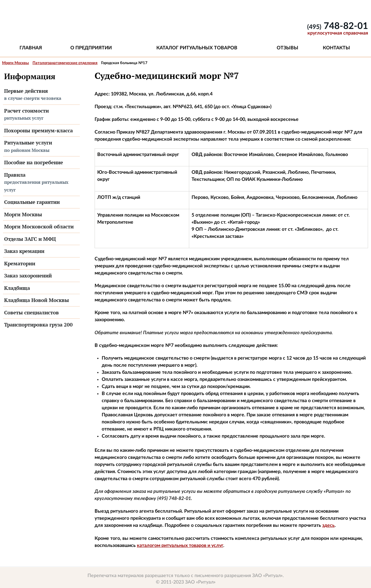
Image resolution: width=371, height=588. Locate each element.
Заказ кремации (24, 251)
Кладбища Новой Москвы (37, 300)
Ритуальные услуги (41, 147)
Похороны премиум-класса (38, 130)
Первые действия (41, 95)
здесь (328, 525)
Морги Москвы (16, 63)
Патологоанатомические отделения (65, 63)
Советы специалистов (31, 312)
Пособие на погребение (34, 162)
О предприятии (91, 48)
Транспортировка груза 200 (38, 325)
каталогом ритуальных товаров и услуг (180, 545)
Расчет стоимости (41, 115)
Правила (41, 183)
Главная (31, 48)
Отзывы (287, 48)
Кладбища (17, 288)
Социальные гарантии (32, 202)
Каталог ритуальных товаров (197, 48)
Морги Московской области (39, 226)
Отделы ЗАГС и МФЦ (30, 239)
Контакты (336, 48)
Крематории (20, 263)
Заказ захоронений (28, 276)
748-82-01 (338, 26)
